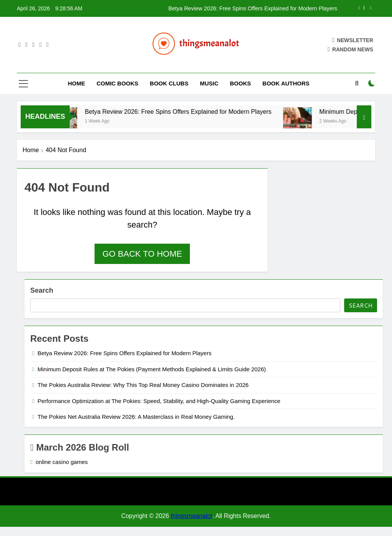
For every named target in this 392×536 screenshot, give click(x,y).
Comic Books (117, 83)
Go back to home (142, 254)
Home (76, 83)
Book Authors (286, 83)
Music (209, 83)
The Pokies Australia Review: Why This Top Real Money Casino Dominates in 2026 (143, 385)
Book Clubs (169, 83)
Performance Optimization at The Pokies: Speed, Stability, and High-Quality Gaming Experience (159, 401)
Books (241, 83)
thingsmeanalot (192, 516)
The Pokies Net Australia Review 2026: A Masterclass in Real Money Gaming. (136, 417)
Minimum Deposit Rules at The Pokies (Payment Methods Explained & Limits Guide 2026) (152, 369)
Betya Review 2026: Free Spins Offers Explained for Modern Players (253, 8)
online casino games (62, 462)
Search (42, 290)
